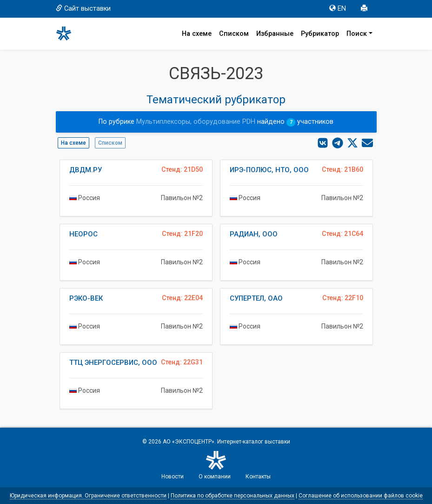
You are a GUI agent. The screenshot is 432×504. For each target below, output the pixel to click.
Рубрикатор (320, 34)
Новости (173, 477)
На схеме (197, 34)
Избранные (275, 34)
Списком (234, 34)
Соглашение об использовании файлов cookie (361, 496)
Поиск (357, 34)
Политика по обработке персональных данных (233, 496)
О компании (215, 477)
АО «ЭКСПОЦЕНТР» (189, 442)
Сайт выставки (83, 9)
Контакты (258, 477)
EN (338, 9)
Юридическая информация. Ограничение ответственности (88, 496)
